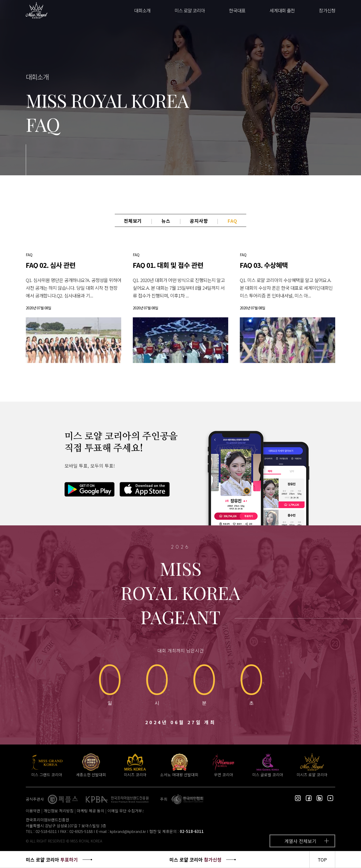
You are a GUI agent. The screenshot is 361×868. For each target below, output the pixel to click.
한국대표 (237, 10)
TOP (322, 859)
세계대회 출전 (282, 10)
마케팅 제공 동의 (91, 811)
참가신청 (327, 10)
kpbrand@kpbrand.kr (128, 831)
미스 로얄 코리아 (190, 10)
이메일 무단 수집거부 (125, 811)
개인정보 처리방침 (59, 811)
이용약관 (33, 811)
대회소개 (142, 10)
